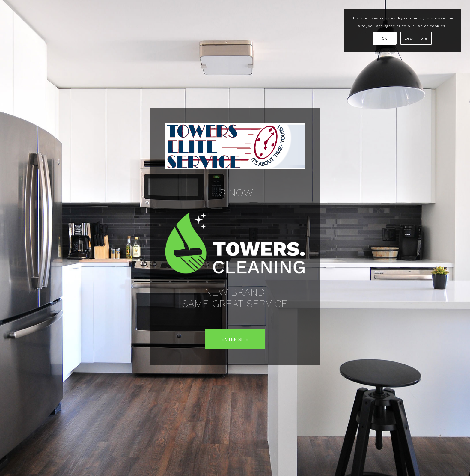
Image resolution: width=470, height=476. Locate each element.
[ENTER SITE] (235, 339)
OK (385, 38)
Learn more (416, 38)
